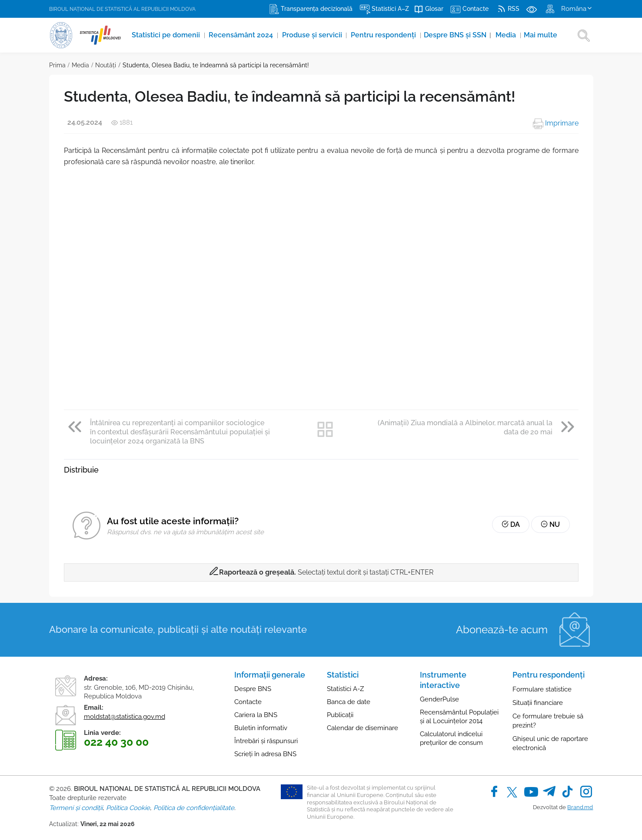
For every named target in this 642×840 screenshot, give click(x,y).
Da (512, 525)
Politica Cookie (128, 808)
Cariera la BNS (256, 715)
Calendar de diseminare (363, 728)
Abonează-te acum (502, 630)
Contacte (248, 702)
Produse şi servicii (313, 35)
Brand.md (580, 807)
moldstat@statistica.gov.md (125, 717)
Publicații (340, 715)
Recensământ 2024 (242, 35)
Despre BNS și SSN (459, 35)
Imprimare (556, 123)
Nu (551, 525)
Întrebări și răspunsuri (266, 741)
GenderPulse (439, 699)
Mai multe (542, 35)
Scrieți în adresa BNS (265, 754)
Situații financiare (538, 703)
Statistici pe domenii (167, 35)
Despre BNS (253, 689)
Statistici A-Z (345, 689)
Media (508, 35)
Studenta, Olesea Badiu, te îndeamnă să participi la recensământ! (216, 65)
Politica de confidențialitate (194, 808)
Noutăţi (106, 65)
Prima (57, 65)
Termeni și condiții (76, 808)
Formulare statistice (542, 689)
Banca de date (349, 702)
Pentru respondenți (385, 35)
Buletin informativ (261, 728)
